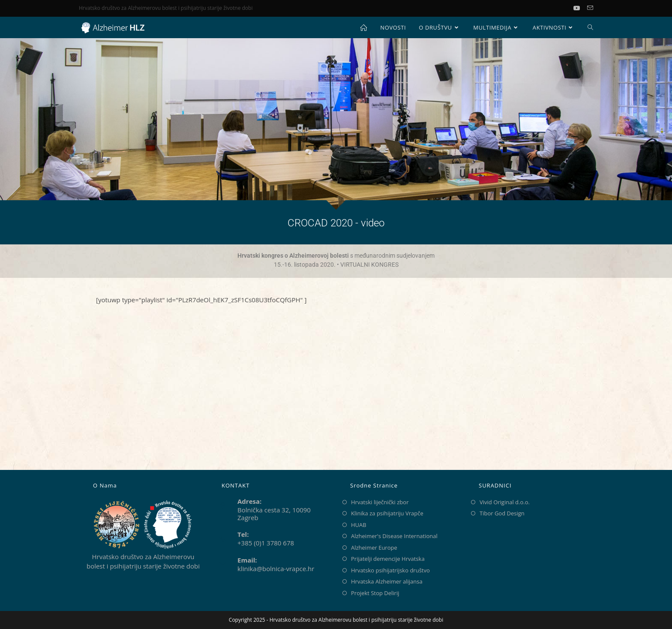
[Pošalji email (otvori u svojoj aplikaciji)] (590, 8)
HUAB (359, 525)
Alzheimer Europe (374, 548)
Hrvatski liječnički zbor (380, 502)
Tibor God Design (502, 513)
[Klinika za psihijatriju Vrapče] (336, 390)
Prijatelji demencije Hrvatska (388, 559)
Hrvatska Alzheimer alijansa (387, 581)
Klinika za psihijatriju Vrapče (387, 513)
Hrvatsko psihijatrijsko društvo (390, 570)
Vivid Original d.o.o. (505, 502)
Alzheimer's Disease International (394, 536)
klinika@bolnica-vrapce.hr (276, 569)
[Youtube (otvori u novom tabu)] (580, 8)
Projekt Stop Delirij (375, 593)
